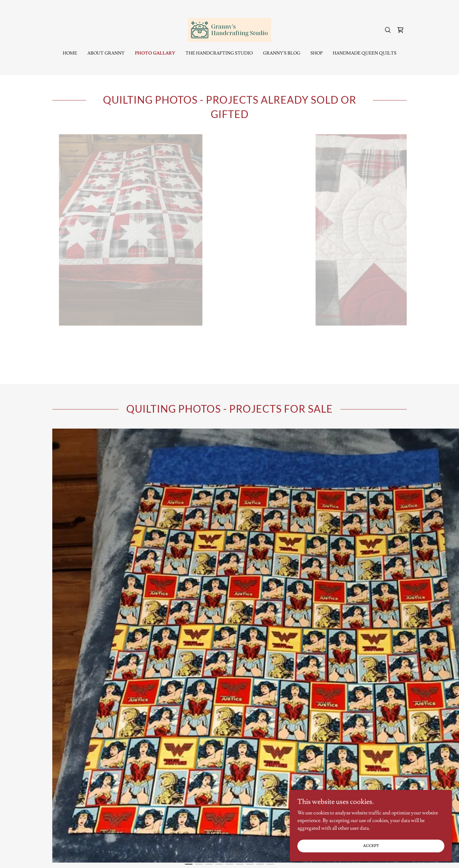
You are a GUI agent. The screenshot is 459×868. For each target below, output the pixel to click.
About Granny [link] (106, 53)
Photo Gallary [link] (155, 53)
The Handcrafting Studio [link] (219, 53)
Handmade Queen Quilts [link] (365, 53)
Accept (388, 845)
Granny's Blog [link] (282, 53)
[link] (229, 29)
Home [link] (70, 53)
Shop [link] (317, 53)
